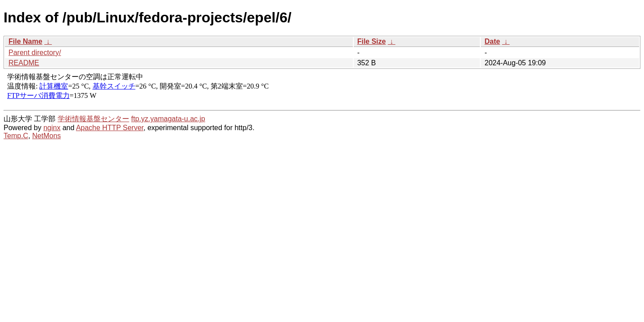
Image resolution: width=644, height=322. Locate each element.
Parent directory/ (35, 53)
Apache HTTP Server (110, 128)
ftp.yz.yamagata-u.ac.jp (168, 119)
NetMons (47, 136)
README (24, 63)
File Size (372, 41)
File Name (25, 41)
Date (492, 41)
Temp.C (16, 136)
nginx (52, 128)
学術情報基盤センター (93, 119)
